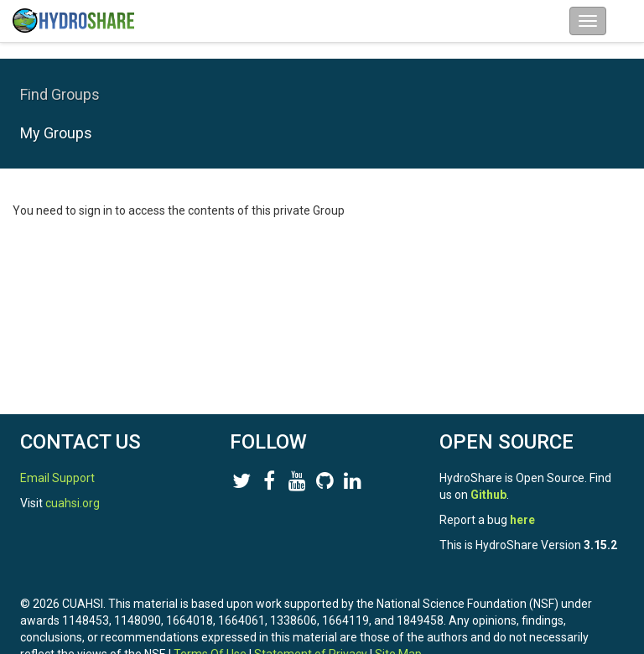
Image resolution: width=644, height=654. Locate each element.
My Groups (56, 133)
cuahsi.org (73, 503)
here (522, 520)
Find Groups (60, 94)
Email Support (57, 478)
